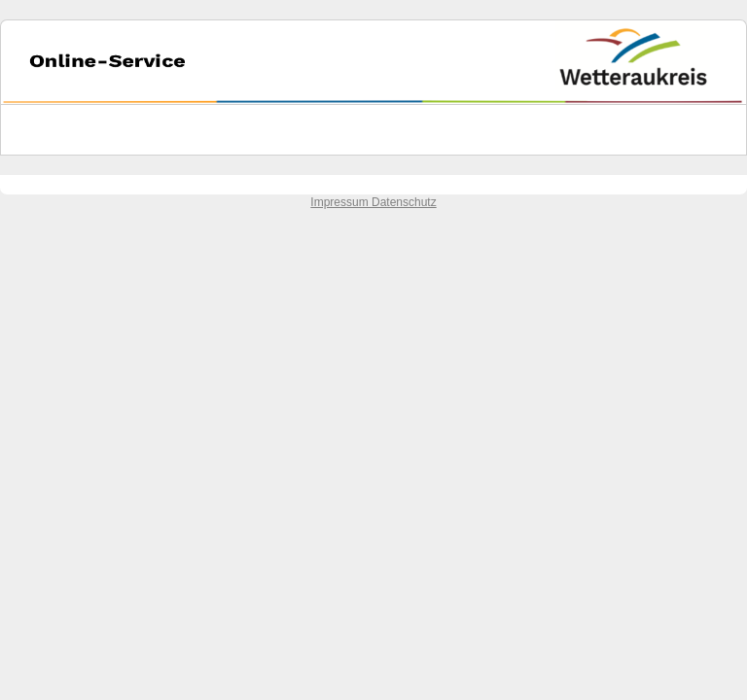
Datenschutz (404, 202)
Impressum (341, 202)
